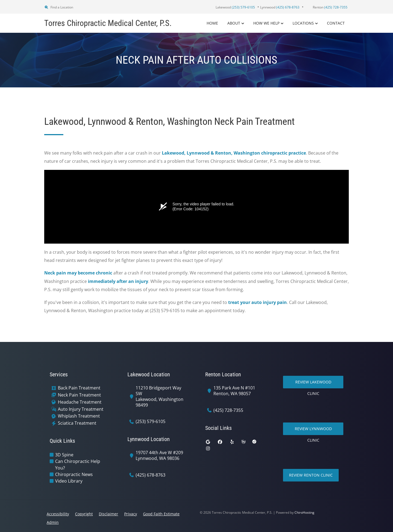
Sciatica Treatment (77, 423)
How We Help (266, 23)
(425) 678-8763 (151, 475)
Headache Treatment (80, 402)
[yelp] (232, 442)
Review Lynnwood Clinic (313, 431)
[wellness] (243, 442)
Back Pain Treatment (79, 388)
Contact (336, 23)
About (234, 23)
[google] (208, 442)
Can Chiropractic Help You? (78, 465)
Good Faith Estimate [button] (161, 514)
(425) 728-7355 (228, 410)
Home (212, 23)
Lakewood (235, 7)
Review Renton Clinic (311, 475)
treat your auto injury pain (257, 302)
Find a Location (59, 7)
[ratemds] (254, 442)
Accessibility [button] (58, 514)
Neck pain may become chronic (78, 273)
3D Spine (64, 455)
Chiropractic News (74, 474)
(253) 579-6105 (151, 422)
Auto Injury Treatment (81, 409)
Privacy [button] (131, 514)
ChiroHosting (304, 512)
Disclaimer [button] (108, 514)
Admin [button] (53, 522)
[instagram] (208, 448)
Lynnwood (280, 7)
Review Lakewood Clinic (313, 384)
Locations (303, 23)
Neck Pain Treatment (79, 395)
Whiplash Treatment (79, 416)
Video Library (69, 481)
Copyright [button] (84, 514)
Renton (330, 7)
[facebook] (220, 442)
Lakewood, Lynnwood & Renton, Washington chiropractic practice (234, 153)
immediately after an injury (118, 281)
